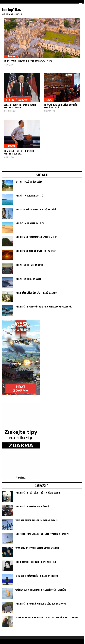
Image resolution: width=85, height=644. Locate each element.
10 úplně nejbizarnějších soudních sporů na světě (61, 106)
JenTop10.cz (12, 9)
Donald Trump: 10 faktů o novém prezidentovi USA (20, 106)
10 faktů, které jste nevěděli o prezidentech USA (19, 152)
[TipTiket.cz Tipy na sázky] (21, 478)
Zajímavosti (11, 56)
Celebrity (10, 100)
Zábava (49, 100)
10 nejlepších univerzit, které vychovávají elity (28, 61)
